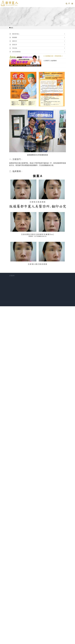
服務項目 (15, 41)
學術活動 (15, 48)
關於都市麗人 (16, 34)
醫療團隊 (15, 37)
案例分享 (15, 45)
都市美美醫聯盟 (16, 52)
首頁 (11, 28)
